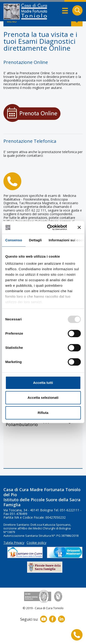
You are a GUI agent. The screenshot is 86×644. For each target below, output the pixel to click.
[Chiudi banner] (79, 227)
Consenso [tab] (14, 240)
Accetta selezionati (43, 398)
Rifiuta (43, 413)
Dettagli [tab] (35, 240)
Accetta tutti (43, 383)
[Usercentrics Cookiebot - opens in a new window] (50, 227)
